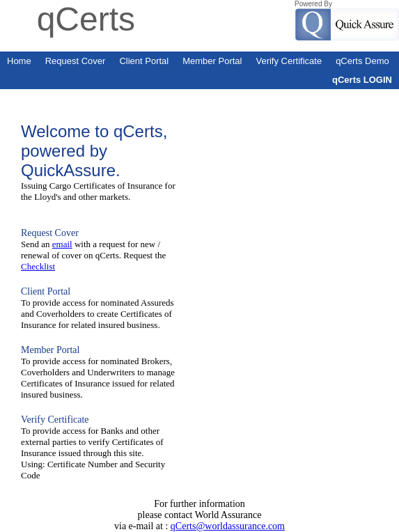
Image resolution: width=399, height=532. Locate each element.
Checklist (38, 266)
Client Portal (144, 61)
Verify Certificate (289, 61)
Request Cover (76, 61)
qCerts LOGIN (362, 80)
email (62, 244)
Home (19, 61)
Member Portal (212, 61)
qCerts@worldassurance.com (228, 526)
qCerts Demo (362, 61)
